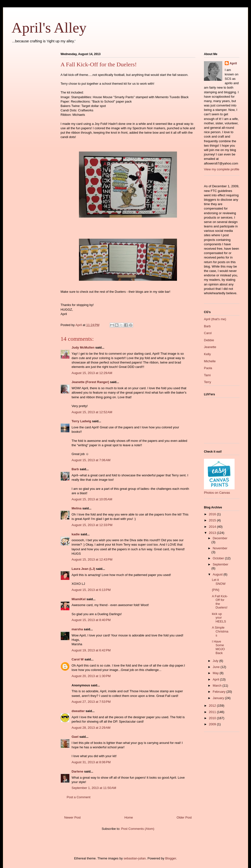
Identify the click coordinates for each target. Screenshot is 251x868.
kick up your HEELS (219, 618)
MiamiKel (79, 599)
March (218, 686)
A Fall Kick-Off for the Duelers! (220, 602)
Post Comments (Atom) (138, 829)
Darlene (77, 771)
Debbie (209, 340)
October (219, 558)
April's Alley (49, 28)
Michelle (210, 361)
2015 (213, 520)
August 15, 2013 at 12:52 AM (92, 412)
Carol (208, 333)
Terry (207, 382)
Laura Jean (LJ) (83, 569)
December (220, 538)
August (218, 574)
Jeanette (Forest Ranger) (91, 382)
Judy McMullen (83, 347)
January (219, 698)
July (216, 661)
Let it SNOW (219, 582)
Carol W (78, 659)
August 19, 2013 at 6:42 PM (91, 650)
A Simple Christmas (220, 631)
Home (129, 817)
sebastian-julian (135, 858)
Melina (76, 508)
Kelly (207, 354)
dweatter (78, 711)
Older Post (184, 817)
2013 (213, 533)
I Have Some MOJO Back (218, 647)
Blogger (171, 858)
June (217, 667)
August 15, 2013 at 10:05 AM (92, 499)
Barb (75, 469)
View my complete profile (222, 169)
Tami (207, 375)
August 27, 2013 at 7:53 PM (91, 702)
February (220, 692)
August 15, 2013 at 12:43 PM (92, 559)
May (216, 673)
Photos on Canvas (217, 493)
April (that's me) (215, 319)
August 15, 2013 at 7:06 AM (91, 460)
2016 (213, 514)
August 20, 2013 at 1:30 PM (91, 676)
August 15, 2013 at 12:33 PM (92, 525)
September (221, 564)
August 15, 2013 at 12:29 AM (92, 373)
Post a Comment (79, 797)
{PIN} (215, 590)
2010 (213, 718)
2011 (213, 712)
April (233, 63)
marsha (77, 629)
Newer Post (72, 817)
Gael (75, 737)
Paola (208, 368)
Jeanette (210, 347)
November (220, 548)
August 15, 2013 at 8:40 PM (91, 620)
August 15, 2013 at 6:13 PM (91, 590)
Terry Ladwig (81, 421)
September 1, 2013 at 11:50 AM (94, 788)
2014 (213, 527)
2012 (213, 706)
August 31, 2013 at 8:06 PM (91, 762)
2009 (213, 724)
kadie (76, 534)
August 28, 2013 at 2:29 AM (91, 728)
